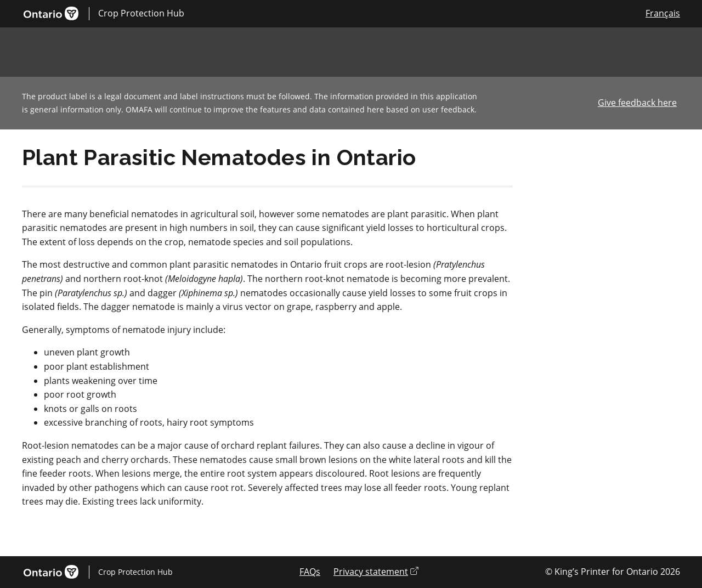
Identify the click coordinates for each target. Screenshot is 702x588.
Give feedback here (637, 103)
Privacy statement (376, 572)
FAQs (310, 572)
